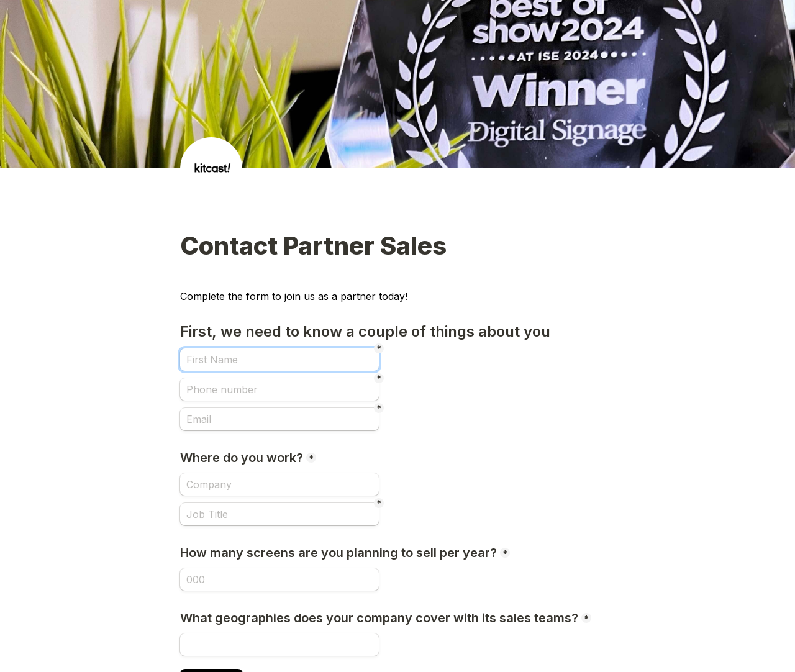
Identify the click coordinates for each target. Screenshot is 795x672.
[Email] (279, 419)
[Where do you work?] (279, 484)
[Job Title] (279, 514)
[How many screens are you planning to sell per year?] (279, 579)
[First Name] (279, 360)
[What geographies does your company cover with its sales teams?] (279, 645)
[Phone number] (279, 389)
